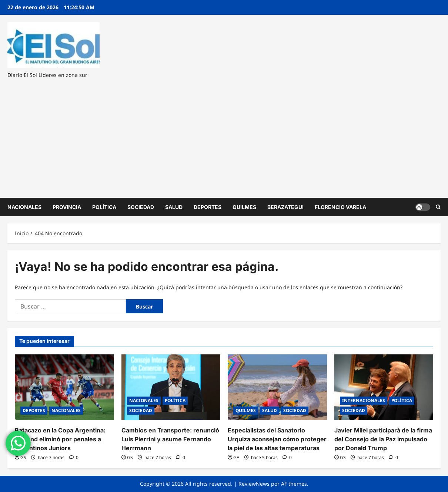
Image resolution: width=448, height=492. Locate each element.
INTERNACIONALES (364, 400)
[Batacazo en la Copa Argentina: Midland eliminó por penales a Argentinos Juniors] (64, 387)
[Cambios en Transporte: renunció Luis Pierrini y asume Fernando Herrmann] (171, 387)
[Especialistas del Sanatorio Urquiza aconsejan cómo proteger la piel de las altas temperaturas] (277, 387)
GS (23, 457)
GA (236, 457)
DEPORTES (208, 207)
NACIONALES (24, 207)
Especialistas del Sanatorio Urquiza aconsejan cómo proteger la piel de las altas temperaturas (277, 439)
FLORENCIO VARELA (340, 207)
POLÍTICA (104, 207)
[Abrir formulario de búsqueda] (438, 207)
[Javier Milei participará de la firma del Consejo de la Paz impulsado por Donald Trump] (384, 387)
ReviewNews (254, 484)
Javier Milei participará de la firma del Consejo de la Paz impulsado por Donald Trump (383, 439)
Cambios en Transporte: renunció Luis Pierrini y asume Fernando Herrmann (170, 439)
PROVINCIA (67, 207)
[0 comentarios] (74, 457)
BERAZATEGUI (285, 207)
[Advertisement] (222, 135)
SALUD (174, 207)
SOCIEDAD (141, 207)
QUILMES (244, 207)
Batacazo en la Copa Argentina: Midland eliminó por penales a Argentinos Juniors (60, 439)
